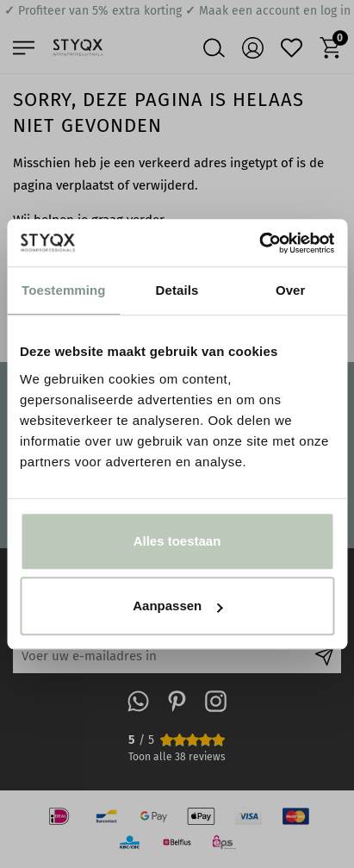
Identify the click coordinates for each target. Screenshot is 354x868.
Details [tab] (177, 290)
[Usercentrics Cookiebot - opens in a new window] (259, 243)
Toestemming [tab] (64, 290)
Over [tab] (291, 290)
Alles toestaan (177, 541)
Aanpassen (177, 606)
